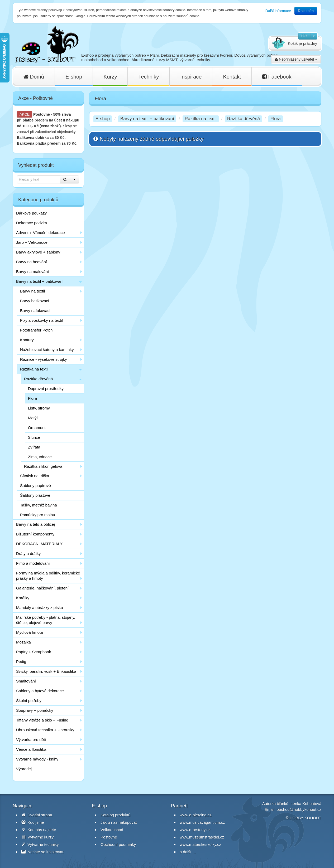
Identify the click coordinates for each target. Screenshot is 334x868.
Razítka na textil (34, 369)
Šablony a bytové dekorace (40, 691)
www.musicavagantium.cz (202, 822)
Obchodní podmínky (118, 844)
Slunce (34, 437)
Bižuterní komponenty (35, 534)
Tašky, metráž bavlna (39, 505)
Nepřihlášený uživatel (296, 59)
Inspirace (191, 77)
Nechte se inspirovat (42, 852)
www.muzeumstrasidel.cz (202, 837)
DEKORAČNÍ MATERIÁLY (39, 544)
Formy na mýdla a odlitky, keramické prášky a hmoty (48, 576)
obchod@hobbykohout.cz (299, 809)
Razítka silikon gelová (43, 466)
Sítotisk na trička (35, 476)
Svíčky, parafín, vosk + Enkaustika (46, 671)
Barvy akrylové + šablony (38, 252)
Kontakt (232, 77)
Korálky (23, 598)
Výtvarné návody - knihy (37, 759)
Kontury (27, 340)
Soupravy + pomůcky (35, 710)
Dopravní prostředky (46, 389)
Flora (32, 398)
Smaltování (26, 681)
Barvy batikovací (35, 301)
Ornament (37, 428)
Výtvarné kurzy (37, 837)
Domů (34, 77)
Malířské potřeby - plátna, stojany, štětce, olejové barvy (46, 620)
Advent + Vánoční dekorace (40, 233)
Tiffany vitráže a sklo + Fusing (42, 720)
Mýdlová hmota (30, 632)
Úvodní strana (37, 815)
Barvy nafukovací (35, 311)
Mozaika (23, 642)
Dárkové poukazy (31, 213)
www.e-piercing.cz (196, 815)
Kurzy (110, 77)
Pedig (21, 662)
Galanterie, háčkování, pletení (42, 588)
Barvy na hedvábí (32, 262)
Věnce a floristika (31, 749)
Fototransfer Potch (36, 330)
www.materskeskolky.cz (200, 844)
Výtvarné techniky (40, 844)
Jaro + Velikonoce (32, 242)
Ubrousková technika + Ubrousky (45, 730)
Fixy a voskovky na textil (41, 320)
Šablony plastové (35, 495)
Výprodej (24, 769)
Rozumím (306, 11)
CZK (304, 36)
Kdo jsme (33, 822)
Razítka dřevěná (38, 379)
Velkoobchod (112, 830)
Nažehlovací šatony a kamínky (47, 350)
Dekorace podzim (32, 223)
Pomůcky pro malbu (38, 515)
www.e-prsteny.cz (195, 830)
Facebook (277, 77)
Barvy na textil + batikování (40, 281)
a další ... (188, 852)
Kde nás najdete (39, 830)
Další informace (278, 11)
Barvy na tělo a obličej (35, 524)
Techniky (149, 77)
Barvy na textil (32, 291)
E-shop (74, 77)
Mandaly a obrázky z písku (40, 608)
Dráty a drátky (28, 554)
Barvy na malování (32, 272)
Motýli (33, 418)
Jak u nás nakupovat (119, 822)
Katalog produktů (115, 815)
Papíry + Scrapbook (34, 652)
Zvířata (34, 447)
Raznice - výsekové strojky (44, 359)
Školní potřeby (29, 701)
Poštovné (42, 114)
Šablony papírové (35, 486)
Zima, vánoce (40, 457)
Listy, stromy (39, 408)
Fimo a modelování (33, 563)
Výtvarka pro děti (31, 740)
